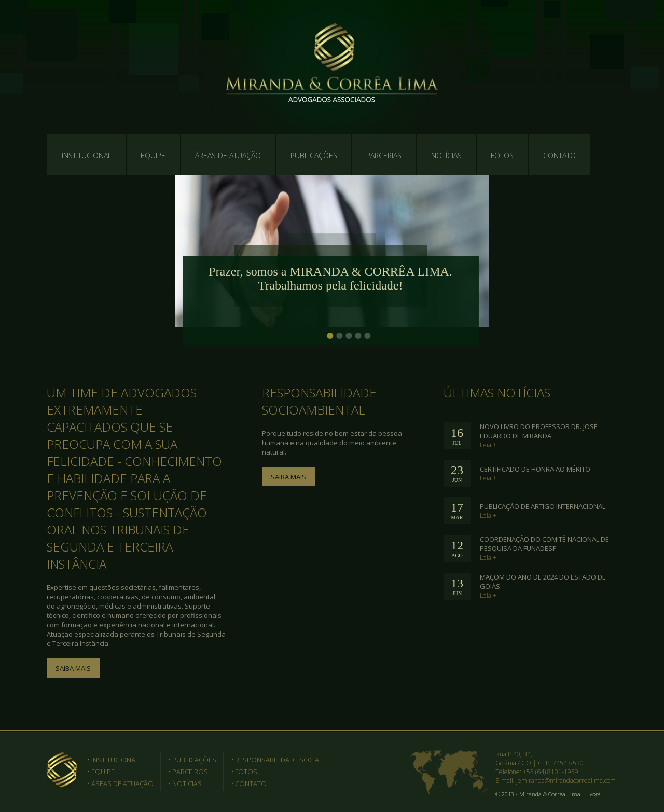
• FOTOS (244, 772)
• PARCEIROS (188, 772)
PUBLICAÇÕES (314, 155)
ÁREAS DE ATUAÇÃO (228, 155)
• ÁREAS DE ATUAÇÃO (121, 783)
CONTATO (559, 155)
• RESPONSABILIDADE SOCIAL (277, 760)
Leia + (488, 445)
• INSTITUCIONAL (113, 760)
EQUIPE (153, 155)
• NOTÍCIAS (185, 783)
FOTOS (502, 155)
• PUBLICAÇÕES (192, 760)
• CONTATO (249, 783)
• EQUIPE (101, 772)
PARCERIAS (384, 155)
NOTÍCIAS (446, 155)
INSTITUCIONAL (87, 155)
